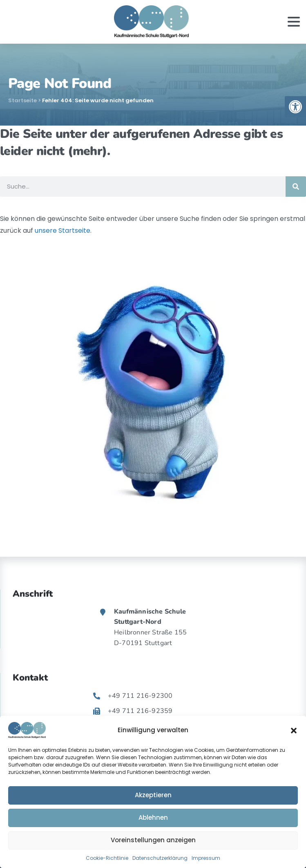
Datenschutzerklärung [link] (160, 858)
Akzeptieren (153, 795)
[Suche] (296, 187)
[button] (294, 730)
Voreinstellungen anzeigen (153, 840)
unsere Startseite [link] (63, 230)
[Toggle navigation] (294, 22)
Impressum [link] (206, 858)
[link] (295, 107)
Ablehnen (153, 817)
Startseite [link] (22, 100)
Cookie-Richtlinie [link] (107, 858)
